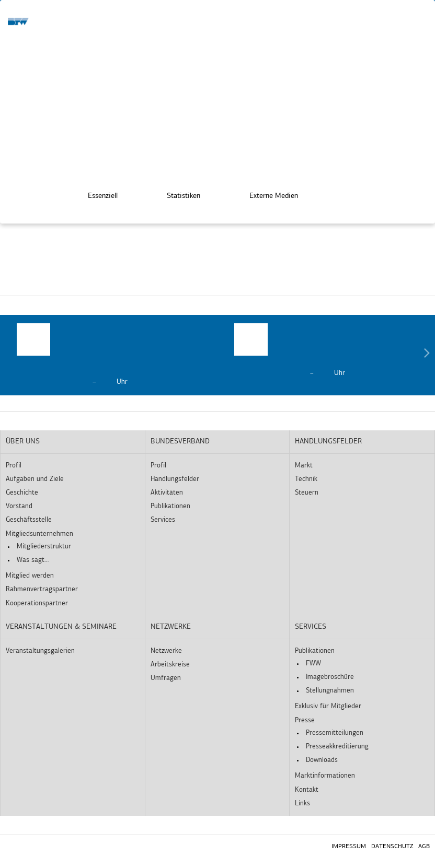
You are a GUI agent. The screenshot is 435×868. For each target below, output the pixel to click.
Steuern (307, 493)
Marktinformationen (325, 776)
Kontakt (307, 790)
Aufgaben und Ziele (35, 479)
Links (302, 804)
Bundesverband (180, 442)
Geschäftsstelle (29, 520)
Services (163, 520)
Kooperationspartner (37, 603)
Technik (306, 479)
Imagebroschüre (330, 677)
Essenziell (95, 193)
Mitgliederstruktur (44, 547)
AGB (424, 847)
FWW (313, 664)
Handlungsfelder (175, 479)
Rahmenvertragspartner (42, 589)
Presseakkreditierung (337, 747)
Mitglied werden (30, 576)
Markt (304, 466)
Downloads (322, 760)
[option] (109, 355)
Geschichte (22, 493)
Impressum (349, 847)
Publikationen (170, 506)
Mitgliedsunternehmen (39, 534)
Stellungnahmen (330, 691)
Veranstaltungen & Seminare (61, 627)
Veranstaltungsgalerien (40, 651)
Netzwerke (171, 627)
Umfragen (166, 678)
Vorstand (19, 506)
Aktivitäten (167, 493)
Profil (14, 466)
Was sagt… (33, 560)
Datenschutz (392, 847)
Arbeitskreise (170, 665)
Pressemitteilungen (335, 733)
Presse (305, 720)
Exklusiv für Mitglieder (328, 706)
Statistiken (176, 193)
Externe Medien (266, 193)
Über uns (23, 442)
